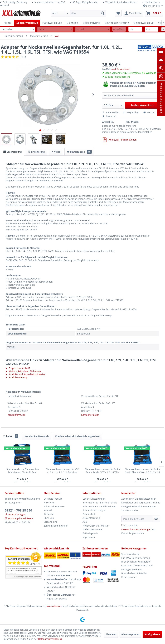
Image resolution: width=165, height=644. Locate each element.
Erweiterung (36, 152)
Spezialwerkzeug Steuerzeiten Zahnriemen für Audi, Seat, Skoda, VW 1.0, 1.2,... (23, 471)
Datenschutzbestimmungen (136, 529)
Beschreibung (12, 152)
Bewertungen (79, 152)
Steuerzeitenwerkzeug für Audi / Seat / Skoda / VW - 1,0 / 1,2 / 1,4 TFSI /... (143, 471)
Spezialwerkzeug (130, 554)
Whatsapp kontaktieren (19, 518)
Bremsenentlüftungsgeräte (136, 562)
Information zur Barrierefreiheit (100, 503)
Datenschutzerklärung (50, 639)
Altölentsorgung (91, 518)
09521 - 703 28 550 (18, 510)
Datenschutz (89, 514)
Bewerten (109, 116)
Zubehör (11, 436)
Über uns (49, 518)
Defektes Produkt (53, 499)
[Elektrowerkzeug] (143, 23)
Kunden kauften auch (37, 436)
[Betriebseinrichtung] (117, 23)
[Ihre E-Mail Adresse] (137, 519)
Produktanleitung (17, 377)
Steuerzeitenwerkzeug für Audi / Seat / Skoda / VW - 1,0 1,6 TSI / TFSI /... (103, 471)
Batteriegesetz (90, 533)
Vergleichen (131, 112)
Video (56, 152)
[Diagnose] (72, 23)
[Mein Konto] (133, 13)
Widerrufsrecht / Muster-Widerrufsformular (96, 528)
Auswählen (119, 29)
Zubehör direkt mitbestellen (119, 95)
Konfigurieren (152, 634)
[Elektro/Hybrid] (91, 23)
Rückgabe (49, 514)
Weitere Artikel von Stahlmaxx (23, 371)
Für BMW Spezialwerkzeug (136, 558)
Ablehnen (111, 634)
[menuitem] (78, 13)
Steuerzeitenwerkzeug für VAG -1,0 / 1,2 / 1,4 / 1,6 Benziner (63, 471)
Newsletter (50, 503)
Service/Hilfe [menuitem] (152, 6)
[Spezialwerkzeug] (27, 23)
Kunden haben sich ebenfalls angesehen (77, 436)
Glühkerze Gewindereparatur (137, 565)
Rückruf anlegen (15, 515)
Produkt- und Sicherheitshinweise (26, 374)
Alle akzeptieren (130, 634)
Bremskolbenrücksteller (134, 573)
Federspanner (129, 577)
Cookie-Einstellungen (94, 499)
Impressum (89, 537)
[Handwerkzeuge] (52, 23)
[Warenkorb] (154, 13)
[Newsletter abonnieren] (156, 519)
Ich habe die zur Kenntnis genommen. (138, 529)
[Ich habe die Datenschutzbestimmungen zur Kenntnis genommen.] (122, 525)
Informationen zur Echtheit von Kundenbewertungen (99, 508)
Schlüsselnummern (54, 506)
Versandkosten (54, 606)
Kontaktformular (16, 415)
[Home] (8, 23)
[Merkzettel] (118, 13)
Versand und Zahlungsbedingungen (56, 524)
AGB (85, 522)
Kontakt (48, 510)
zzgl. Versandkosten (121, 69)
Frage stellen (111, 112)
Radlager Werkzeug (132, 569)
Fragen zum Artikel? (18, 368)
